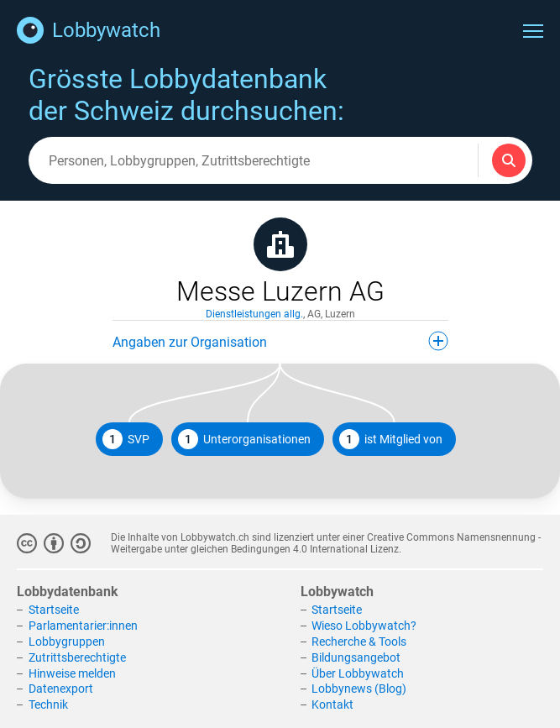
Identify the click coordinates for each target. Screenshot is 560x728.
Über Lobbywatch (358, 673)
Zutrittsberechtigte (77, 657)
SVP (126, 439)
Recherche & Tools (359, 642)
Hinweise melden (72, 673)
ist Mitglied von (391, 439)
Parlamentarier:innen (83, 626)
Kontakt (332, 704)
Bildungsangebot (356, 657)
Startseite (54, 610)
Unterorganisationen (244, 439)
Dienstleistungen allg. (254, 314)
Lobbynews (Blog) (359, 689)
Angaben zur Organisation (280, 341)
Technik (48, 704)
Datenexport (61, 689)
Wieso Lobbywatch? (364, 626)
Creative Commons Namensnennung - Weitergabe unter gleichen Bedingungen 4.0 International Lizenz (326, 543)
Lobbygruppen (67, 642)
